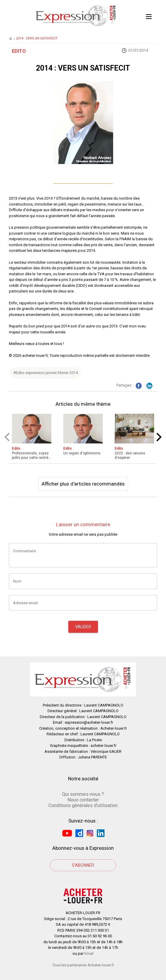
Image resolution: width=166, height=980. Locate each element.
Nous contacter (83, 800)
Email (89, 953)
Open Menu (149, 16)
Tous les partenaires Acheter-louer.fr (83, 965)
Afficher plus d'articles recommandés (83, 484)
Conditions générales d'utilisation (83, 805)
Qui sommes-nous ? (83, 794)
